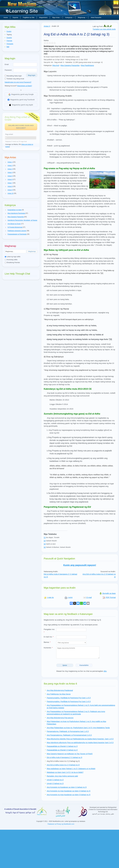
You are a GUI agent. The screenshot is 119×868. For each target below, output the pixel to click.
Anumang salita (11, 260)
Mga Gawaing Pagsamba (70, 65)
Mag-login (32, 75)
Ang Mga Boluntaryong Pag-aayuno (60, 718)
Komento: (48, 648)
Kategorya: (48, 65)
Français (9, 41)
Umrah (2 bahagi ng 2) (55, 783)
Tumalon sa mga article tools (104, 29)
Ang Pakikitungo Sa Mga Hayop (59, 694)
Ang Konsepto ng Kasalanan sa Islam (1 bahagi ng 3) (67, 787)
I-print (68, 597)
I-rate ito (49, 597)
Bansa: (47, 642)
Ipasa (65, 665)
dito (105, 671)
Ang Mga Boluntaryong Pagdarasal (60, 690)
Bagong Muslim (22, 8)
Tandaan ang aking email (14, 79)
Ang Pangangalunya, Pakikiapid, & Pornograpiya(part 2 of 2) (69, 735)
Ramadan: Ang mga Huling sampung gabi (62, 776)
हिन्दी (8, 47)
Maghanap (83, 17)
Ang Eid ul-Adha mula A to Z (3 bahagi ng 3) (63, 765)
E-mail (87, 597)
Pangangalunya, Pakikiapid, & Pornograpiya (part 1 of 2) (68, 731)
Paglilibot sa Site (29, 17)
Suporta (15, 17)
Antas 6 (47, 26)
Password (8, 70)
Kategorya (70, 17)
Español (9, 38)
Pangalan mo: (49, 631)
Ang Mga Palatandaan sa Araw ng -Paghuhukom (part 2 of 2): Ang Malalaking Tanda (78, 728)
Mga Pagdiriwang (87, 65)
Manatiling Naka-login (13, 76)
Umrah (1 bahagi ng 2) (55, 780)
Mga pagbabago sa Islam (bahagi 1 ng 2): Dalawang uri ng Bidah (71, 769)
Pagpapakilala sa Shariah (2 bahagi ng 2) (62, 750)
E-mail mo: (49, 637)
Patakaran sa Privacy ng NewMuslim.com (61, 824)
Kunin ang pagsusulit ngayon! (80, 565)
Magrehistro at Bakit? (25, 86)
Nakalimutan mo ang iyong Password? (18, 82)
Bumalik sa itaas (107, 593)
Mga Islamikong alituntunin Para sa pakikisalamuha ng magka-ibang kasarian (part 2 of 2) (80, 743)
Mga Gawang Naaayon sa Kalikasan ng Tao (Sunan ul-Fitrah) (70, 754)
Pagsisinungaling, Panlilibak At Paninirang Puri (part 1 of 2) (69, 698)
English (9, 31)
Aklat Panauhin (96, 17)
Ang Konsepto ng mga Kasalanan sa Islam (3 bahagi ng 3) (69, 795)
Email (7, 64)
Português (10, 44)
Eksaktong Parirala (12, 262)
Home (6, 17)
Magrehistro (43, 17)
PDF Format (109, 597)
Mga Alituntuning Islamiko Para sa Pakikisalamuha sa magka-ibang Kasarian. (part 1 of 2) (80, 739)
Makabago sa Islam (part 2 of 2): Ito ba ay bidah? (65, 772)
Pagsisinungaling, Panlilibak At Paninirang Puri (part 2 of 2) (69, 702)
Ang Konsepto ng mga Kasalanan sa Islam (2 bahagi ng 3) (69, 791)
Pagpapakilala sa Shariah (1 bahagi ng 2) (62, 746)
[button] (6, 162)
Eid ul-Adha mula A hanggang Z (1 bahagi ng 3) (64, 757)
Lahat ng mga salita (13, 257)
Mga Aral (56, 65)
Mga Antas (57, 17)
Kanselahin (84, 665)
